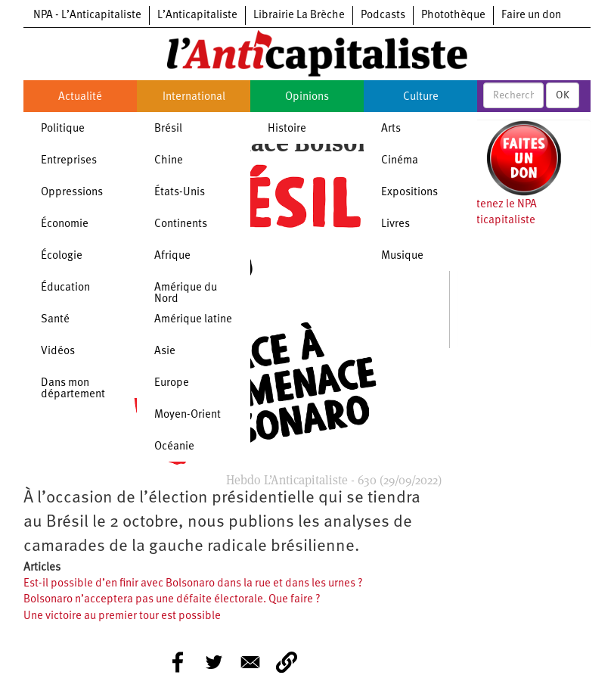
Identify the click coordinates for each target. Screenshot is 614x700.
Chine (169, 161)
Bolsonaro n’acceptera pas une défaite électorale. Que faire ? (172, 600)
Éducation (65, 288)
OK (563, 95)
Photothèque (453, 16)
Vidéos (58, 352)
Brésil (168, 129)
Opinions (307, 97)
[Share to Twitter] (214, 662)
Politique (63, 129)
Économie (65, 224)
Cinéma (400, 161)
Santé (55, 320)
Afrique (172, 256)
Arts (391, 129)
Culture (421, 97)
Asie (165, 352)
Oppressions (72, 193)
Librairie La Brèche (299, 16)
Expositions (409, 193)
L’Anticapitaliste (197, 16)
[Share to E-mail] (250, 662)
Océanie (174, 447)
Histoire (287, 129)
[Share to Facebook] (178, 662)
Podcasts (383, 16)
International (194, 97)
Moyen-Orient (188, 415)
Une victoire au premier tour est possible (122, 616)
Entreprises (69, 161)
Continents (181, 224)
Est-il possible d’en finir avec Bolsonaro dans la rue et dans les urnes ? (193, 584)
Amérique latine (193, 320)
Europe (172, 383)
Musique (402, 256)
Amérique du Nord (186, 294)
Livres (395, 224)
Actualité (80, 97)
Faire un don (531, 16)
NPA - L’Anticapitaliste (87, 16)
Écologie (62, 256)
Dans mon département (73, 389)
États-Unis (180, 193)
